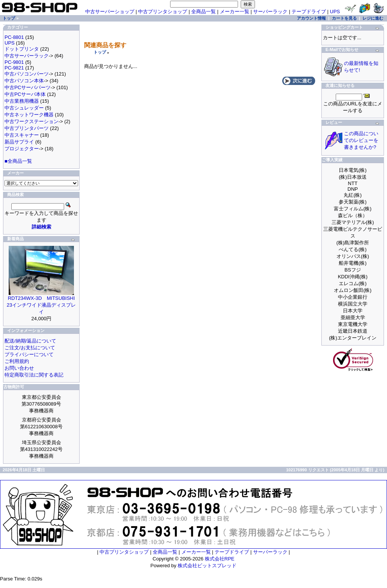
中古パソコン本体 (24, 81)
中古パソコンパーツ (27, 74)
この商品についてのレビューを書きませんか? (361, 140)
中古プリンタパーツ (27, 128)
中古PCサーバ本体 (25, 94)
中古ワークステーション (31, 121)
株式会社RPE (220, 559)
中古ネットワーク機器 (29, 115)
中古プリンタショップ (163, 12)
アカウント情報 (311, 18)
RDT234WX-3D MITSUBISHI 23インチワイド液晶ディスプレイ (41, 305)
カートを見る (344, 18)
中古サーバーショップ (110, 12)
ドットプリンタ (22, 49)
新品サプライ (19, 142)
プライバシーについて (29, 354)
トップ (100, 52)
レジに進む (373, 18)
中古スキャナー (22, 135)
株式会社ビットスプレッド (207, 566)
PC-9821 (14, 68)
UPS (335, 12)
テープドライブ (309, 12)
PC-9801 (14, 62)
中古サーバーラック (27, 56)
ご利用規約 (17, 361)
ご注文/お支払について (30, 348)
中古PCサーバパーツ (28, 87)
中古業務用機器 (22, 101)
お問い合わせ (19, 368)
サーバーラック (270, 12)
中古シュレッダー (24, 108)
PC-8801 (14, 37)
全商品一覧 (203, 12)
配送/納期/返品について (30, 341)
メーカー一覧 (235, 12)
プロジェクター (22, 149)
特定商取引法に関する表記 (34, 375)
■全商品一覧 (18, 161)
